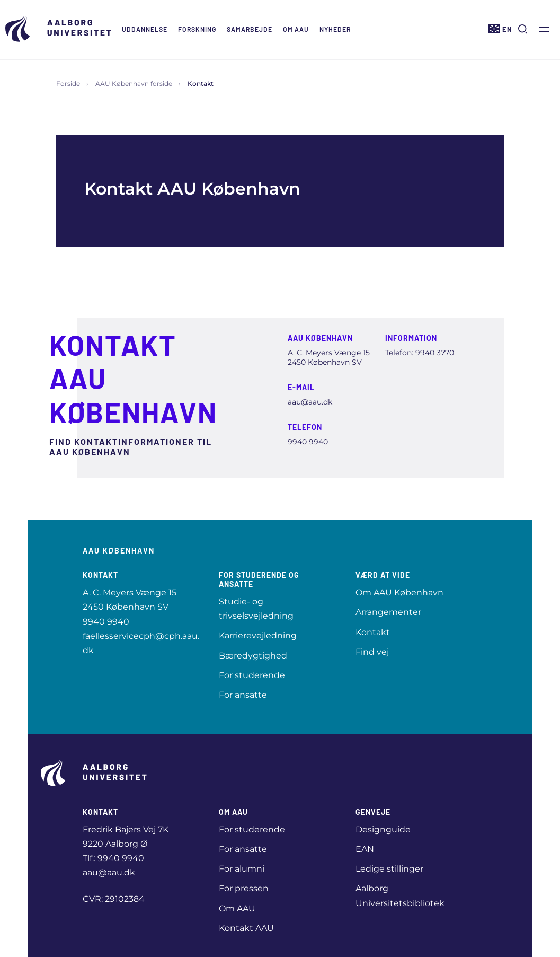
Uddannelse (145, 29)
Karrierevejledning (258, 635)
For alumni (242, 869)
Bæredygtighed (253, 656)
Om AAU (296, 29)
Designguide (383, 829)
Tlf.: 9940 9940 (113, 858)
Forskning (197, 29)
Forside (68, 84)
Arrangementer (388, 612)
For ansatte (243, 695)
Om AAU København (399, 592)
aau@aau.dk (109, 872)
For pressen (244, 888)
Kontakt (373, 632)
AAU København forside (134, 84)
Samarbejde (250, 29)
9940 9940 (106, 622)
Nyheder (335, 29)
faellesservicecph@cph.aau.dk (141, 643)
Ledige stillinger (389, 869)
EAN (365, 849)
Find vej (372, 652)
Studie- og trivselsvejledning (256, 609)
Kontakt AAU (246, 928)
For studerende (252, 675)
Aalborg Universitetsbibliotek (400, 895)
